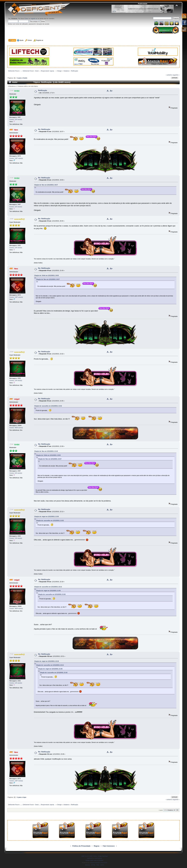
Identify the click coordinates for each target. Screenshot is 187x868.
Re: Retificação (44, 129)
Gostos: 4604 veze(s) (16, 428)
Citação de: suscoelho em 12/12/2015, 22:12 (48, 587)
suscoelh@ (20, 219)
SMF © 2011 (93, 856)
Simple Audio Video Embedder (94, 860)
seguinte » (176, 75)
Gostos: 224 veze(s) (16, 119)
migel (17, 399)
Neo (16, 130)
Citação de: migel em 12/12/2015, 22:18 (47, 661)
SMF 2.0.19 (85, 856)
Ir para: (161, 810)
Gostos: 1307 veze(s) (16, 158)
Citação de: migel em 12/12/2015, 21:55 (47, 517)
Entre (26, 19)
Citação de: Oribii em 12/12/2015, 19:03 (47, 275)
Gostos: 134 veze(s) (16, 248)
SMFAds (90, 858)
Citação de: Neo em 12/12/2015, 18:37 (46, 185)
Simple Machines (103, 856)
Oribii (17, 91)
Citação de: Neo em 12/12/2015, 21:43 (46, 451)
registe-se (34, 19)
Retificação (43, 90)
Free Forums (98, 858)
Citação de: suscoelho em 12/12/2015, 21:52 (48, 406)
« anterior (169, 75)
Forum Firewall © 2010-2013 (99, 863)
